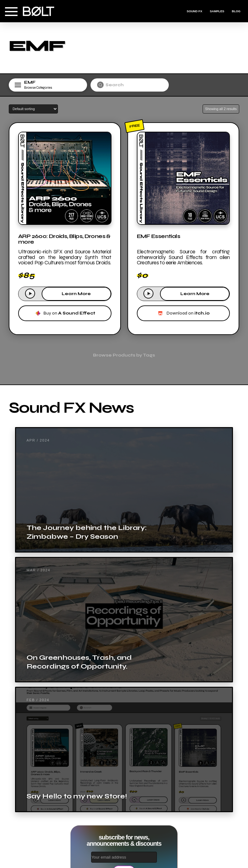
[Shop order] (33, 109)
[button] (11, 12)
